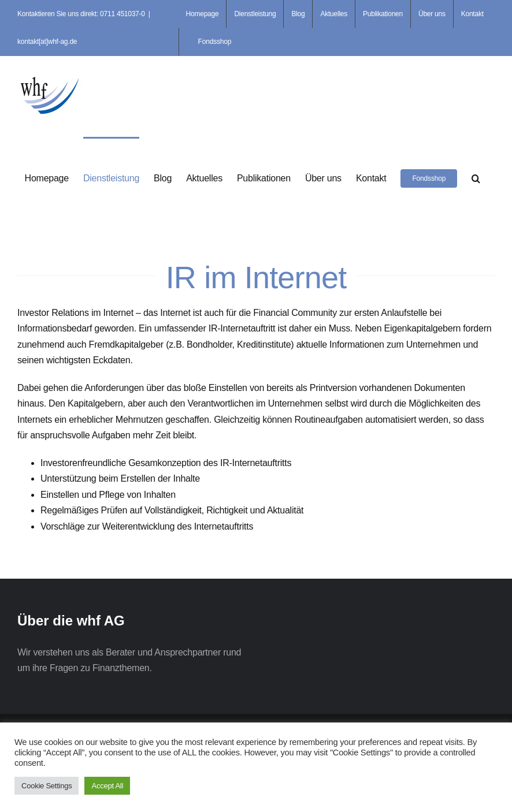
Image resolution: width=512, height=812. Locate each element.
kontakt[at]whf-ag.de (47, 42)
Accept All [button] (107, 786)
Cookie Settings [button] (47, 786)
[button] (476, 177)
